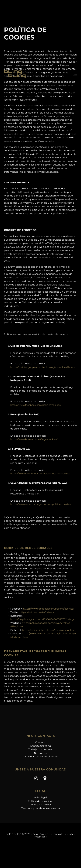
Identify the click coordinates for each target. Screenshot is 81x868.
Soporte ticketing (41, 746)
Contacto (41, 742)
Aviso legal (40, 797)
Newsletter (40, 753)
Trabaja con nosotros (40, 749)
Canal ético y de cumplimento (41, 756)
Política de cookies (40, 805)
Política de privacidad (41, 801)
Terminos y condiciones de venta (41, 808)
